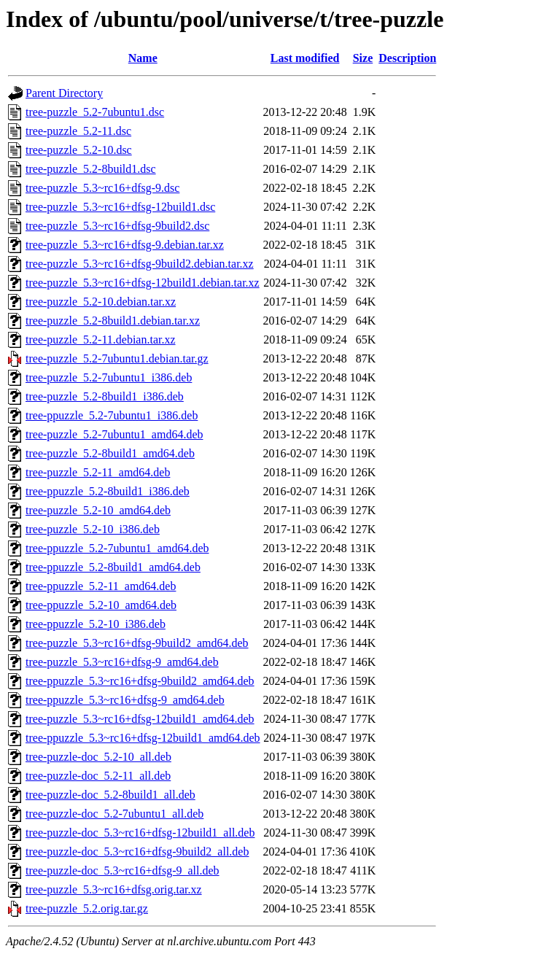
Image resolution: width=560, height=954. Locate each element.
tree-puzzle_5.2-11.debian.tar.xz (101, 340)
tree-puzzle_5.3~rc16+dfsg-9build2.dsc (117, 226)
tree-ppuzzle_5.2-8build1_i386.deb (108, 491)
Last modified (305, 58)
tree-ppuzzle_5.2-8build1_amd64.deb (113, 567)
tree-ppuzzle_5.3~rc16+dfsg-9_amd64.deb (125, 700)
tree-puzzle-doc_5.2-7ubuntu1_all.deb (114, 814)
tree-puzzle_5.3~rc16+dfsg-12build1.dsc (120, 207)
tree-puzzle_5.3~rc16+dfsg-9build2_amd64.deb (137, 643)
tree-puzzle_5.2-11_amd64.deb (98, 472)
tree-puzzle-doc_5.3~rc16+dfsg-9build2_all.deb (137, 852)
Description (407, 58)
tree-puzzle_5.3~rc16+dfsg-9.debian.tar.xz (125, 245)
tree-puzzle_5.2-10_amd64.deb (98, 510)
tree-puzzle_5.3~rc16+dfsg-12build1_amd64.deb (140, 719)
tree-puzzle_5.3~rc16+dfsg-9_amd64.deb (122, 662)
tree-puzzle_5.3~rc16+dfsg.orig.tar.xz (114, 889)
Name (143, 58)
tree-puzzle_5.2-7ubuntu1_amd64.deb (114, 434)
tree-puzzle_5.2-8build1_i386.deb (105, 396)
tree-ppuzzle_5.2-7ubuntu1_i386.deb (112, 415)
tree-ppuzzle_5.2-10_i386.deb (96, 624)
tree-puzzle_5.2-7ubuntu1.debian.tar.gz (117, 358)
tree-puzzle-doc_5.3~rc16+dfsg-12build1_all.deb (140, 833)
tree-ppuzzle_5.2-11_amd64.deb (101, 586)
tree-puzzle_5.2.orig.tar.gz (87, 908)
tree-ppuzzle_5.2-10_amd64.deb (101, 605)
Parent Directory (64, 93)
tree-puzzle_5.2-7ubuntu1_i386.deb (109, 377)
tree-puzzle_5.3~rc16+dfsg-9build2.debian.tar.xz (140, 264)
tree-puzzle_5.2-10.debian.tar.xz (101, 302)
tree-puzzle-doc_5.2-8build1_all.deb (110, 795)
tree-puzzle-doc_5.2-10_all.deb (98, 757)
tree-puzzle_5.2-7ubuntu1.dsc (95, 112)
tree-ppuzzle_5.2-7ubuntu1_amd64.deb (117, 548)
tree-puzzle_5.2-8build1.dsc (91, 169)
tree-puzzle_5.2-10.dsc (79, 150)
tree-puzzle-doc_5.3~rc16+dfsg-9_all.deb (122, 870)
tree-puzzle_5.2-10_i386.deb (93, 529)
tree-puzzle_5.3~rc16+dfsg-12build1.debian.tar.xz (143, 283)
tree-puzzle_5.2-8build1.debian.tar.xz (113, 321)
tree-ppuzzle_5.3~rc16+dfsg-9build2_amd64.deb (140, 681)
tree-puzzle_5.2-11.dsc (78, 131)
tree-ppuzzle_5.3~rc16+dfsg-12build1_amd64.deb (143, 738)
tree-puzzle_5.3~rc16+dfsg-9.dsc (102, 188)
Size (363, 58)
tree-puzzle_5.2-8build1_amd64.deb (110, 453)
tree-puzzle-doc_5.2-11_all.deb (98, 776)
